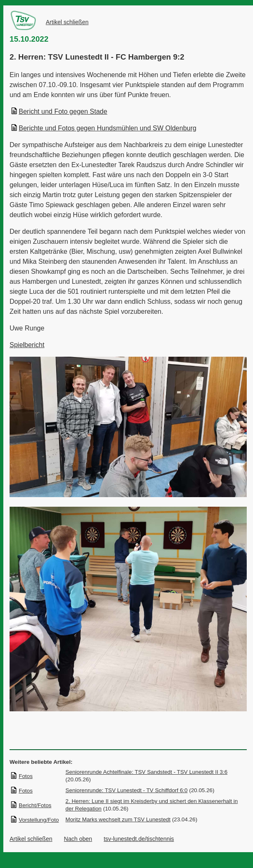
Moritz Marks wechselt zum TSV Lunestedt (118, 819)
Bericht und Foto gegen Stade (59, 111)
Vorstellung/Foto (34, 820)
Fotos (21, 776)
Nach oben (78, 839)
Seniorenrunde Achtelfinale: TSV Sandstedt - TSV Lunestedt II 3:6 (146, 772)
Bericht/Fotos (31, 805)
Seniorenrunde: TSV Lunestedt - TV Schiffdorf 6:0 (126, 790)
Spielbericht (27, 345)
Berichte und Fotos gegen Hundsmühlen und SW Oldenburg (103, 128)
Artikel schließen (67, 22)
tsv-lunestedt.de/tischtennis (139, 839)
